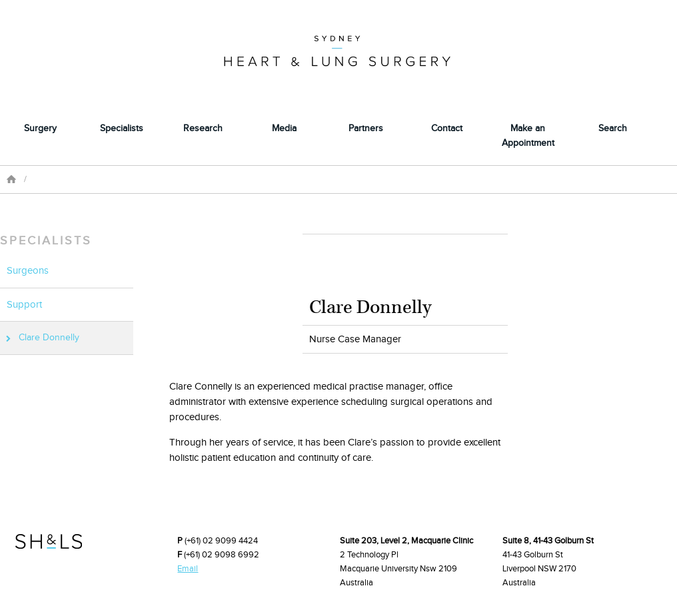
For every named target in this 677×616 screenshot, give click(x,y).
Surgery (40, 129)
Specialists (122, 129)
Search (613, 129)
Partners (366, 129)
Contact (447, 129)
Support (24, 305)
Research (203, 129)
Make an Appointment (528, 136)
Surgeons (28, 271)
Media (284, 129)
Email (188, 569)
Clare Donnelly (49, 338)
